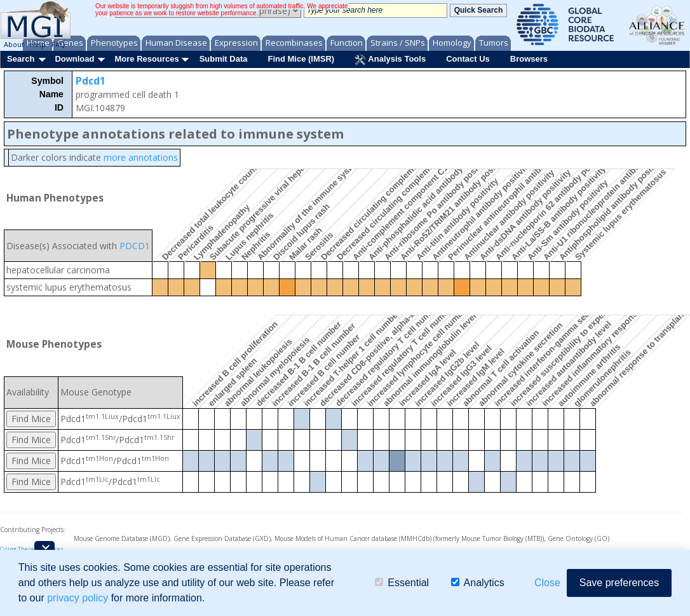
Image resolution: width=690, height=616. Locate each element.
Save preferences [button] (619, 583)
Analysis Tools (390, 60)
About (14, 44)
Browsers (529, 59)
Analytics (478, 583)
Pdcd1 (91, 81)
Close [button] (547, 583)
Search (21, 59)
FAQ (58, 44)
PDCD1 (135, 246)
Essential (402, 583)
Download (74, 59)
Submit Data (224, 59)
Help (38, 44)
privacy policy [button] (78, 598)
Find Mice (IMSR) (301, 59)
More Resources (146, 59)
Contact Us (468, 59)
